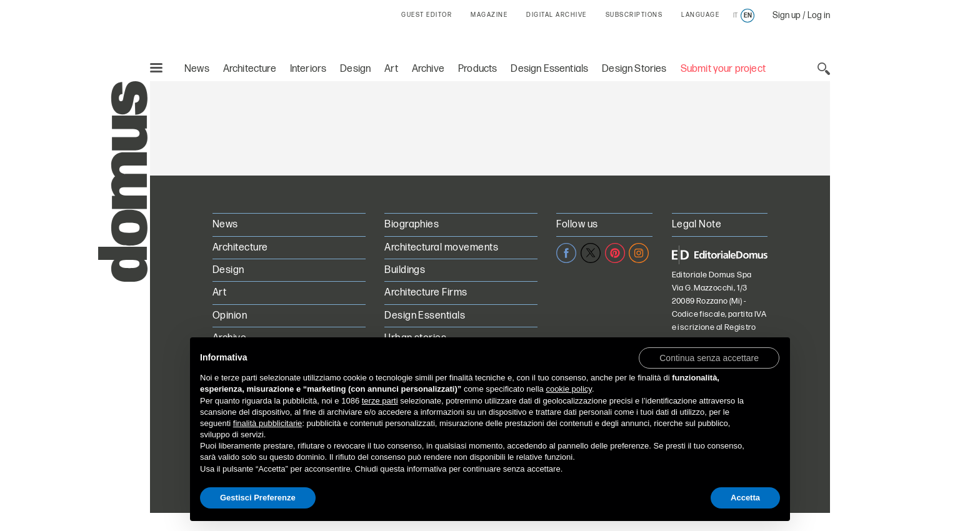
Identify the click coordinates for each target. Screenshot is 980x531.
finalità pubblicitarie (268, 423)
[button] (709, 357)
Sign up (787, 15)
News (197, 69)
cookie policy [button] (568, 389)
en (748, 16)
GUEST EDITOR (427, 15)
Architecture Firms (426, 293)
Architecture (250, 69)
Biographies (412, 225)
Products (477, 69)
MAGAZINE (489, 15)
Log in (819, 15)
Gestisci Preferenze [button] (258, 498)
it (735, 16)
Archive (428, 69)
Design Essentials (549, 69)
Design (355, 69)
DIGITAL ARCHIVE (557, 15)
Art (391, 69)
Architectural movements (441, 248)
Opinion (230, 316)
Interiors (308, 69)
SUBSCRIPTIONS (634, 15)
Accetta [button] (745, 498)
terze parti (380, 401)
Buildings (405, 270)
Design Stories (634, 69)
